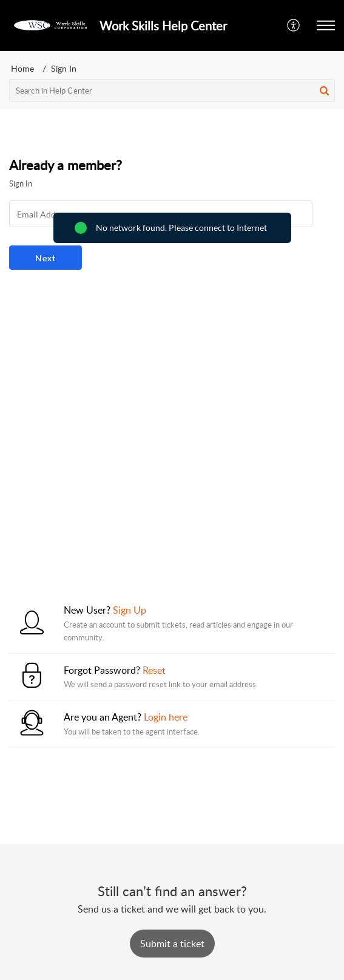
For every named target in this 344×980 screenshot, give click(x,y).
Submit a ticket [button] (172, 944)
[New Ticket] (172, 944)
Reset (154, 670)
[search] (172, 91)
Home (22, 68)
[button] (294, 26)
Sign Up (130, 610)
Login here (166, 717)
